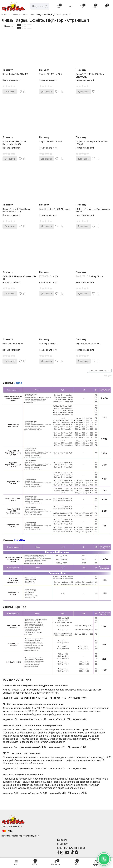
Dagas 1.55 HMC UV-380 (50, 74)
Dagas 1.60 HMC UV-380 (50, 142)
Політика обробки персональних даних (20, 836)
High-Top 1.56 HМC (48, 344)
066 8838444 (63, 844)
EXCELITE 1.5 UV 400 (49, 276)
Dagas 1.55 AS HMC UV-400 (15, 74)
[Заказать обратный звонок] (104, 859)
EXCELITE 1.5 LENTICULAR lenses (55, 209)
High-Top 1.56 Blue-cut (13, 344)
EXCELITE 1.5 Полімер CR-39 (89, 276)
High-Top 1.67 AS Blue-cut (88, 344)
